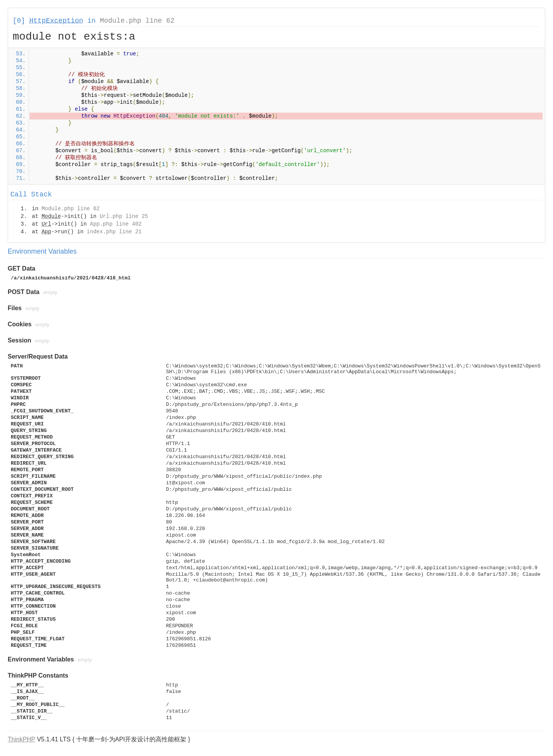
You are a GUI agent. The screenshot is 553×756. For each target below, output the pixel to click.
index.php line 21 (114, 232)
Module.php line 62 (137, 21)
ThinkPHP (22, 739)
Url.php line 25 (124, 216)
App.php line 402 (116, 224)
